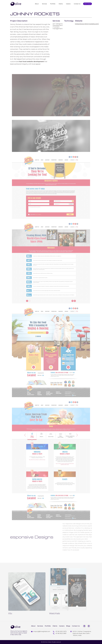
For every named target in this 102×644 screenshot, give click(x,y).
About (37, 4)
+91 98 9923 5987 (60, 633)
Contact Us (77, 4)
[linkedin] (89, 626)
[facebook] (84, 626)
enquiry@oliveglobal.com (41, 631)
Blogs (68, 626)
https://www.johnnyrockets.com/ (87, 24)
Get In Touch (87, 4)
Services (44, 4)
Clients (61, 4)
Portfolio (53, 4)
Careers (68, 4)
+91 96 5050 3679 (60, 631)
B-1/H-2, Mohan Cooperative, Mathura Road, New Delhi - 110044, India (81, 633)
